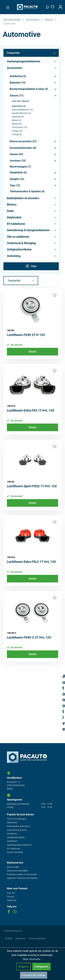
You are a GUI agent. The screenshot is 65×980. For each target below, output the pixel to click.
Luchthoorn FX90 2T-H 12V (26, 335)
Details (32, 352)
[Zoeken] (46, 6)
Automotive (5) (19, 106)
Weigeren (24, 967)
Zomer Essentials (15, 852)
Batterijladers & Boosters (18, 826)
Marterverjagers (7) (20, 167)
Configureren (41, 967)
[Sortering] (21, 281)
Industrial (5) (18, 117)
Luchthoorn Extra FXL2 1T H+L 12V (31, 562)
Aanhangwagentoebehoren (19, 845)
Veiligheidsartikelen (16, 837)
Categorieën (31, 53)
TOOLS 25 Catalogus (17, 819)
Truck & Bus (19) (19, 127)
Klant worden (13, 867)
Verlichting (12, 834)
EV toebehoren (14, 849)
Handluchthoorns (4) (21, 113)
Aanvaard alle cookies (33, 975)
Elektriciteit (12, 823)
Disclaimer (21, 939)
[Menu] (7, 7)
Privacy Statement (37, 939)
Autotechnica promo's (17, 830)
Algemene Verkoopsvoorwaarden (22, 878)
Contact (11, 897)
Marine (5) (17, 120)
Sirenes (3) (17, 124)
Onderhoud (12, 841)
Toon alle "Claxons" (21, 101)
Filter (31, 266)
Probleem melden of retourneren (22, 874)
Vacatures (12, 900)
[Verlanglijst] (51, 6)
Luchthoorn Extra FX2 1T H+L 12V (31, 410)
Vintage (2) (17, 134)
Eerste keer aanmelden (18, 871)
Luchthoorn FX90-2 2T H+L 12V (29, 637)
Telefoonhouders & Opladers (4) (27, 191)
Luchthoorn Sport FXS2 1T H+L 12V (32, 486)
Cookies (9, 939)
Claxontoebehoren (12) (22, 110)
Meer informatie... (32, 959)
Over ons (11, 893)
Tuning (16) (17, 131)
